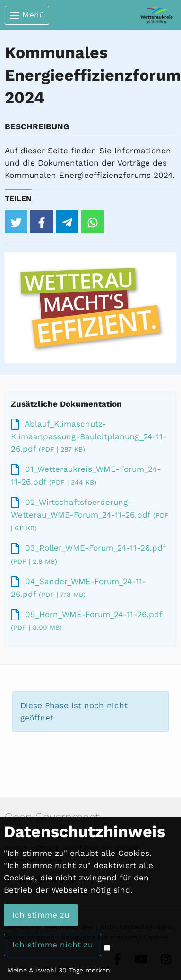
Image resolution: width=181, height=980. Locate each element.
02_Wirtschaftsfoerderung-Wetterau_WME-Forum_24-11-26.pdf (90, 515)
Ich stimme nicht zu (52, 945)
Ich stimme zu (41, 915)
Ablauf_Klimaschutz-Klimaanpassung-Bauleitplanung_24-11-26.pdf (89, 436)
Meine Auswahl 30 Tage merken (59, 970)
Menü (27, 15)
